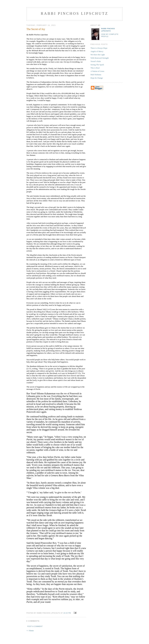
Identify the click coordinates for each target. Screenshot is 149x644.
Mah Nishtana (96, 75)
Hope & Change (97, 78)
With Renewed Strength (100, 58)
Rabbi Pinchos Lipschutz (74, 13)
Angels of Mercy (97, 51)
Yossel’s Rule (96, 61)
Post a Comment (35, 626)
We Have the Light (98, 55)
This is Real (95, 68)
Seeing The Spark (97, 65)
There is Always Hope (99, 48)
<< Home (30, 631)
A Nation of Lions (97, 71)
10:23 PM (67, 613)
